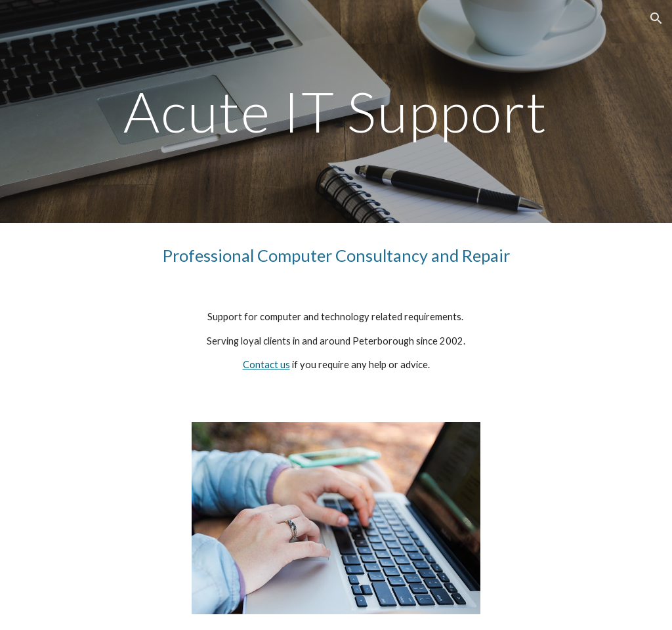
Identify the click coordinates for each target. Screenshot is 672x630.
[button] (656, 18)
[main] (336, 111)
